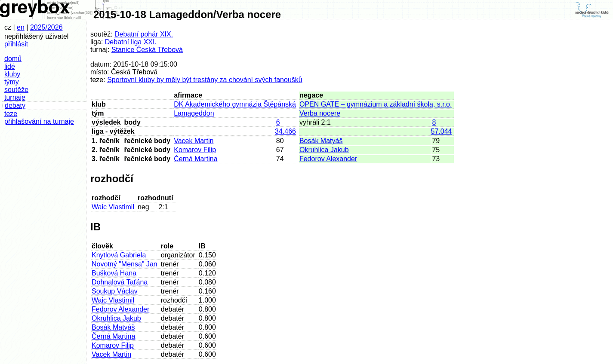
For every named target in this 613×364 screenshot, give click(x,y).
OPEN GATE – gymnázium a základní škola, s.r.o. (376, 104)
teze (11, 114)
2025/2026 (46, 27)
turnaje (15, 97)
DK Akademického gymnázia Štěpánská (235, 104)
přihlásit (16, 44)
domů (13, 59)
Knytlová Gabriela (119, 255)
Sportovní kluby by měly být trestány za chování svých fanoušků (205, 80)
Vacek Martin (194, 141)
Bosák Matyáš (321, 141)
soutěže (16, 90)
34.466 (285, 131)
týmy (12, 82)
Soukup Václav (115, 291)
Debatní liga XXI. (131, 42)
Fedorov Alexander (328, 159)
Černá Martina (196, 159)
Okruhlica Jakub (324, 150)
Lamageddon (194, 113)
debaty (15, 106)
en (21, 27)
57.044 (442, 131)
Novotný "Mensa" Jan (125, 264)
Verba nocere (320, 113)
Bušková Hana (114, 273)
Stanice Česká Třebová (147, 50)
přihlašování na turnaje (39, 121)
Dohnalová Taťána (120, 282)
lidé (10, 66)
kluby (12, 74)
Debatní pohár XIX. (144, 34)
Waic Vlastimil (113, 207)
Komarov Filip (195, 150)
